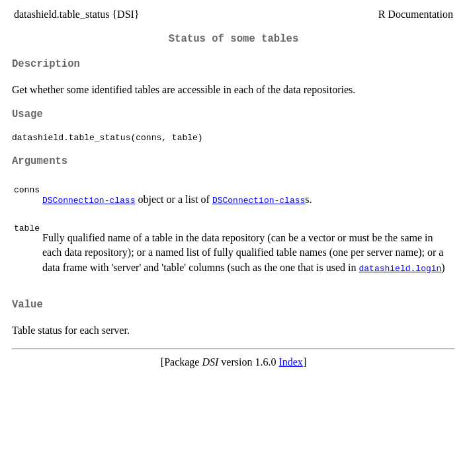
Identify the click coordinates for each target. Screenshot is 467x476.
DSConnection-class (89, 200)
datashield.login (401, 268)
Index (290, 362)
